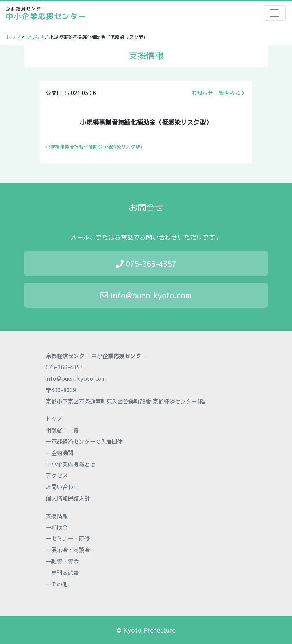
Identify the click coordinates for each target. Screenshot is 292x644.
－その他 (57, 584)
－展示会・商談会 (68, 550)
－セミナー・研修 (68, 538)
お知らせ (35, 37)
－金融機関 (59, 453)
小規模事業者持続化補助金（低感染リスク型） (95, 147)
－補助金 (57, 527)
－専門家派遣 (62, 573)
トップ (13, 37)
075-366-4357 (146, 263)
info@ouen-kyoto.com (146, 295)
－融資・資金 (62, 561)
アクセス (57, 475)
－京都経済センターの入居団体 (84, 441)
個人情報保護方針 (68, 498)
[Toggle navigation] (275, 13)
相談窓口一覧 (62, 430)
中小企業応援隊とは (70, 464)
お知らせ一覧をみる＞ (219, 93)
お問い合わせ (62, 487)
